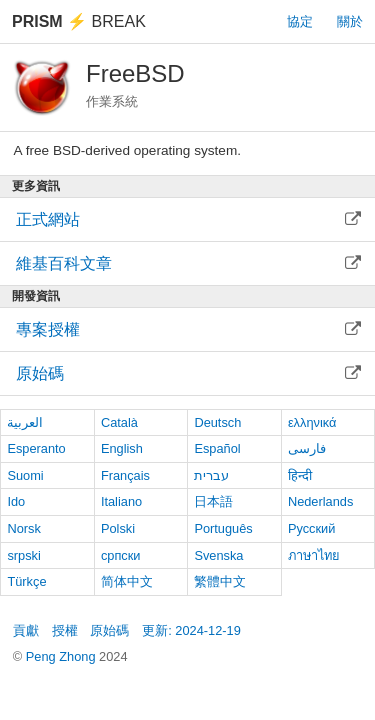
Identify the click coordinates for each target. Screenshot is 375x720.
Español (217, 448)
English (122, 448)
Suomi (25, 475)
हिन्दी (300, 475)
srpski (23, 555)
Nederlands (320, 501)
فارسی (307, 448)
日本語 (213, 501)
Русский (311, 528)
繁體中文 (220, 581)
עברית (211, 475)
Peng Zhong (62, 656)
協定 (300, 21)
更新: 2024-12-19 (191, 630)
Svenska (218, 555)
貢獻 (26, 630)
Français (125, 475)
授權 (65, 630)
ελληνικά (312, 422)
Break (79, 21)
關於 (350, 21)
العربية (25, 422)
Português (223, 528)
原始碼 (109, 630)
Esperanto (36, 448)
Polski (118, 528)
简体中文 (127, 581)
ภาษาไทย (314, 555)
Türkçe (26, 581)
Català (119, 422)
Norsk (23, 528)
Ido (16, 501)
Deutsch (217, 422)
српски (121, 555)
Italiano (121, 501)
